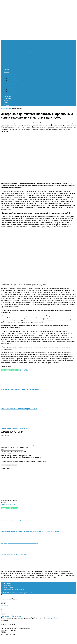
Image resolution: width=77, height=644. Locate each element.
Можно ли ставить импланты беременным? (19, 409)
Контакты (7, 587)
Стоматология (12, 92)
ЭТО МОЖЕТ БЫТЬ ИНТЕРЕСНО (10, 370)
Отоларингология (13, 89)
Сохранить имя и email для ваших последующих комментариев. (24, 463)
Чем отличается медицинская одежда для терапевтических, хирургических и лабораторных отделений (30, 534)
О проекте (8, 585)
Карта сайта (8, 589)
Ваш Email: (4, 622)
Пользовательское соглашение (15, 591)
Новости (7, 70)
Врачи (6, 103)
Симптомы (7, 98)
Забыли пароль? (6, 601)
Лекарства (7, 96)
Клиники (7, 100)
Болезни (7, 72)
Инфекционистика (13, 81)
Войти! (3, 605)
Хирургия (10, 94)
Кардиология (12, 83)
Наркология (11, 85)
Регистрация (4, 608)
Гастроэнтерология (14, 74)
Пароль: (15, 601)
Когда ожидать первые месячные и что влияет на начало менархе (20, 545)
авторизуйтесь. (53, 620)
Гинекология (12, 76)
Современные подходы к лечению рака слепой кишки (16, 522)
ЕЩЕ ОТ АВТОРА (24, 370)
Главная (3, 109)
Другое (6, 105)
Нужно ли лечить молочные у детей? (16, 428)
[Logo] (14, 66)
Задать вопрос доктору (8, 507)
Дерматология (12, 78)
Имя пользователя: (7, 597)
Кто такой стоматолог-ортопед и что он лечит (20, 389)
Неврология (11, 87)
